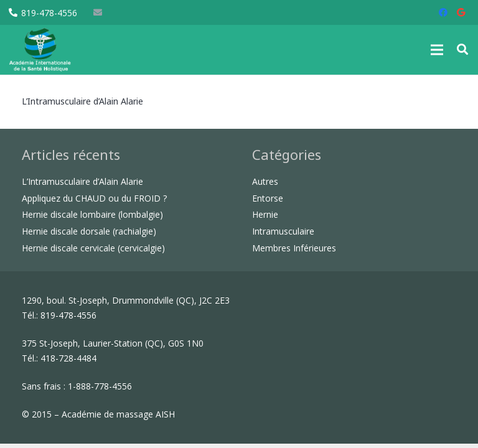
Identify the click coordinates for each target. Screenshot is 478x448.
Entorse (268, 198)
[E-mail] (98, 12)
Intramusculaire (283, 231)
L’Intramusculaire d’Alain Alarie (82, 101)
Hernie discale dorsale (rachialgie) (89, 231)
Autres (265, 181)
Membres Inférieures (294, 248)
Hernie (265, 214)
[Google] (461, 12)
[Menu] (437, 50)
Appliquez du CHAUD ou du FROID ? (94, 198)
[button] (462, 49)
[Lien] (40, 50)
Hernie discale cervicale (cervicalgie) (93, 248)
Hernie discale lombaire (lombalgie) (92, 214)
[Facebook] (443, 12)
